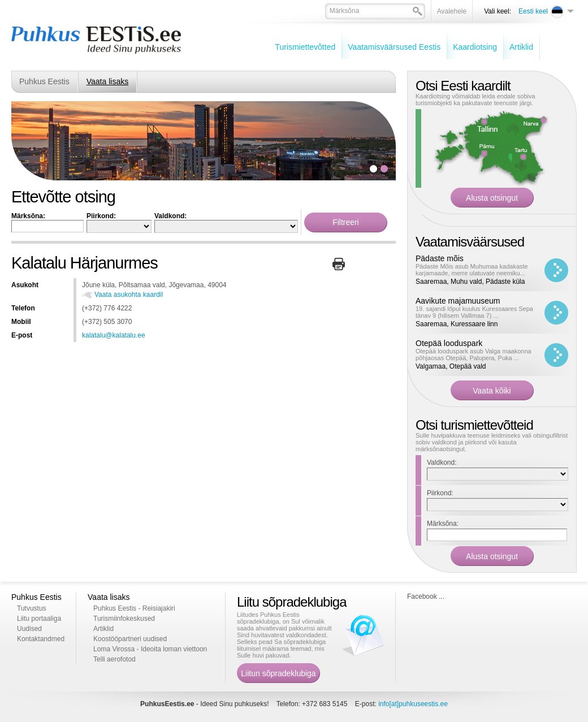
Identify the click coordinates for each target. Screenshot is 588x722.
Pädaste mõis (440, 258)
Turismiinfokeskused (124, 619)
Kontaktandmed (41, 639)
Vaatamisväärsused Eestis (394, 47)
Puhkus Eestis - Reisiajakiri (134, 608)
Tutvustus (32, 608)
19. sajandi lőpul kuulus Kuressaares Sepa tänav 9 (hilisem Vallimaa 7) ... (474, 312)
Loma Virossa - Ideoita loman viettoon (150, 649)
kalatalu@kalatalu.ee (114, 335)
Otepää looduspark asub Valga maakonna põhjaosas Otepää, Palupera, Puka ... (474, 354)
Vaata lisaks (107, 81)
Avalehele (452, 11)
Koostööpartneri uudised (130, 639)
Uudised (29, 629)
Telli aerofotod (114, 659)
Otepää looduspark (449, 343)
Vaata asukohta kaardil (129, 295)
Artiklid (521, 47)
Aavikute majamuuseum (458, 301)
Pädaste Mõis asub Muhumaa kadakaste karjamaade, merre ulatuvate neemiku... (472, 270)
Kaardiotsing (475, 47)
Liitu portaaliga (39, 619)
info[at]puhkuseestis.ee (413, 704)
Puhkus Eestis (44, 81)
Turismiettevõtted (305, 47)
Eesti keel (533, 11)
